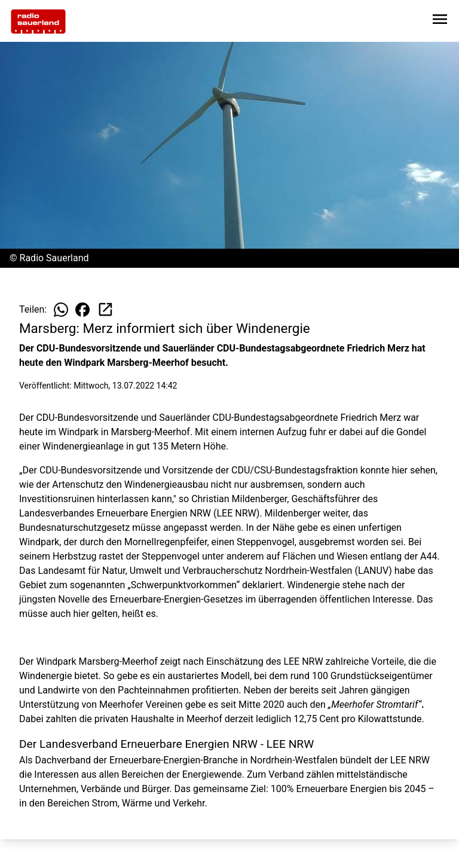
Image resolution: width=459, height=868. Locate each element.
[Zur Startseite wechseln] (38, 22)
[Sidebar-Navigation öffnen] (440, 21)
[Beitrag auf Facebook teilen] (82, 310)
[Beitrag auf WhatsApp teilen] (61, 310)
